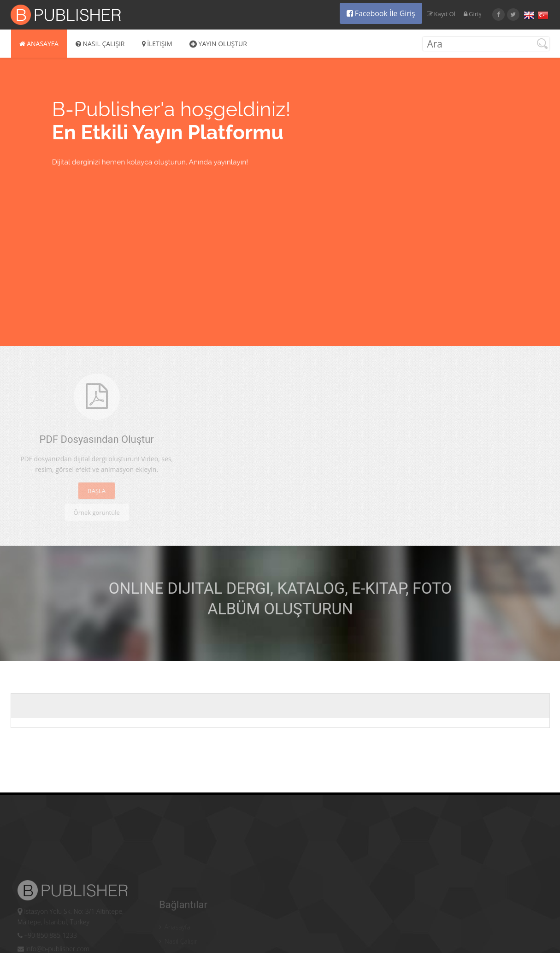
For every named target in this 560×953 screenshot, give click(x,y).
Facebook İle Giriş (381, 13)
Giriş (473, 14)
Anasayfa (39, 44)
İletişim (157, 44)
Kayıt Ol (441, 14)
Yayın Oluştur (218, 44)
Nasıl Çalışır (100, 44)
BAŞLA (97, 491)
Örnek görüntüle (97, 512)
